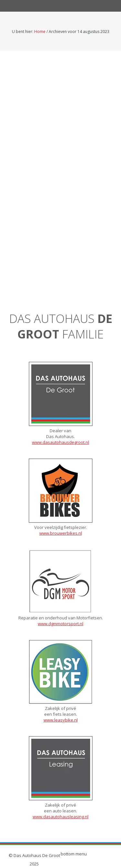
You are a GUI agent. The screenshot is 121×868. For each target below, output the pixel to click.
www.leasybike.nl (61, 720)
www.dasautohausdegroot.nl (60, 442)
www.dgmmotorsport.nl (60, 624)
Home (40, 32)
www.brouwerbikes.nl (61, 533)
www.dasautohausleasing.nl (60, 817)
